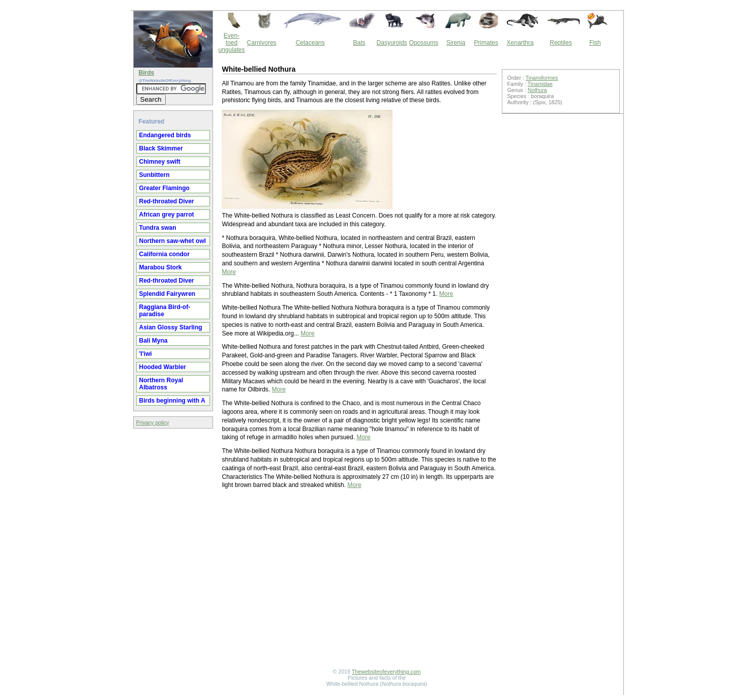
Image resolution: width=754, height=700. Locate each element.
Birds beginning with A (172, 401)
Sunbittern (155, 175)
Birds (147, 73)
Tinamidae (540, 84)
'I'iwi (146, 354)
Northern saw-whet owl (173, 241)
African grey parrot (167, 215)
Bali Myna (154, 341)
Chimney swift (160, 162)
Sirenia (456, 43)
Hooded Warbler (163, 367)
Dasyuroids (392, 43)
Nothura (537, 90)
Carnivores (262, 43)
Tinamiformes (541, 78)
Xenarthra (520, 43)
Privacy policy (153, 422)
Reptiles (561, 43)
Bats (359, 43)
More (229, 272)
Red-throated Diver (167, 201)
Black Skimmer (161, 148)
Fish (595, 43)
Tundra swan (158, 228)
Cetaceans (310, 43)
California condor (164, 254)
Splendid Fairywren (168, 294)
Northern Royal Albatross (161, 384)
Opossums (424, 43)
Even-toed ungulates (232, 43)
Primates (486, 43)
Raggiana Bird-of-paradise (165, 311)
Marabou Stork (161, 267)
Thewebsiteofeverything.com (386, 672)
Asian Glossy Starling (171, 327)
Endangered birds (165, 135)
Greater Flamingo (164, 188)
